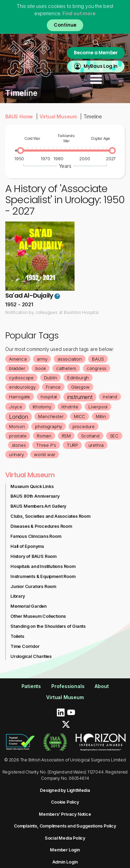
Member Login (65, 850)
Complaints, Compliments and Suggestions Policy (65, 826)
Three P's (46, 445)
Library (18, 596)
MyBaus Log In (101, 66)
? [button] (57, 296)
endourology (22, 387)
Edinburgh (78, 378)
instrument (80, 397)
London (19, 417)
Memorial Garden (29, 606)
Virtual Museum (58, 116)
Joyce (16, 407)
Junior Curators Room (33, 586)
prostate (18, 436)
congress (97, 368)
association (70, 359)
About (102, 686)
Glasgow (80, 387)
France (53, 387)
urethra (96, 445)
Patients (31, 686)
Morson (17, 426)
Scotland (90, 436)
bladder (17, 368)
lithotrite (70, 407)
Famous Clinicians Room (36, 536)
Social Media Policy (65, 838)
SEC (114, 436)
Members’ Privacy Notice (65, 814)
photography (49, 426)
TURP (72, 445)
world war (45, 454)
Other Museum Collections (38, 616)
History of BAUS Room (33, 556)
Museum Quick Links (32, 486)
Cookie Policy (65, 802)
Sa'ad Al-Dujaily (29, 295)
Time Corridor (25, 646)
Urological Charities (31, 656)
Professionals (68, 686)
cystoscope (21, 378)
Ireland (110, 397)
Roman (44, 436)
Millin (101, 416)
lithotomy (42, 407)
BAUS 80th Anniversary (35, 496)
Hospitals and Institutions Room (43, 566)
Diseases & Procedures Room (41, 526)
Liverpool (98, 407)
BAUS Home (19, 116)
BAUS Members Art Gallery (38, 506)
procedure (84, 426)
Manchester (51, 416)
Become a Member (96, 53)
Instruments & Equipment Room (43, 576)
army (42, 359)
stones (19, 445)
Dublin (51, 378)
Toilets (17, 636)
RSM (66, 436)
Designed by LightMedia (65, 790)
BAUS (98, 359)
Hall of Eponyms (27, 546)
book (41, 368)
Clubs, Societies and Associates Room (50, 516)
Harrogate (20, 397)
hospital (49, 397)
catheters (66, 368)
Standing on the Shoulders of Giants (48, 626)
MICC (80, 416)
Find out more (79, 13)
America (18, 359)
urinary (16, 454)
